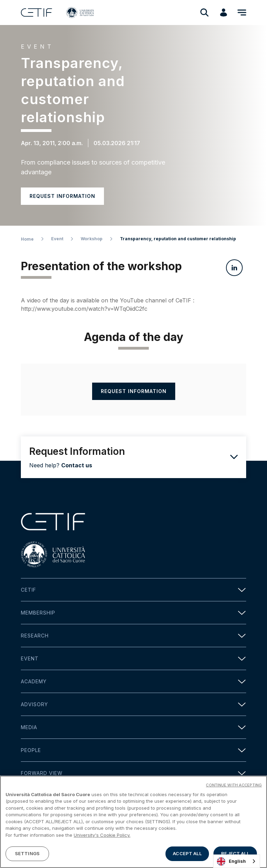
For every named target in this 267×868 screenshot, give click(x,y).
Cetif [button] (133, 590)
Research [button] (133, 636)
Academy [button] (133, 681)
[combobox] (237, 861)
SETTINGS (27, 854)
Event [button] (133, 658)
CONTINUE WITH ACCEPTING (234, 785)
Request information (62, 196)
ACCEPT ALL (187, 854)
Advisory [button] (133, 704)
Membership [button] (133, 613)
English (231, 861)
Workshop (92, 239)
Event (57, 239)
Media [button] (133, 727)
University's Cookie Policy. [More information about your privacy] (102, 836)
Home (27, 239)
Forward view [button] (133, 773)
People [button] (133, 750)
